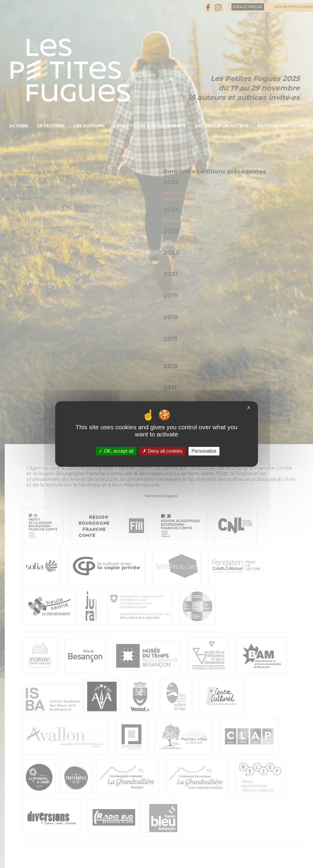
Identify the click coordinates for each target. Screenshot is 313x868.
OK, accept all (116, 451)
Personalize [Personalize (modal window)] (204, 451)
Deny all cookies (162, 451)
